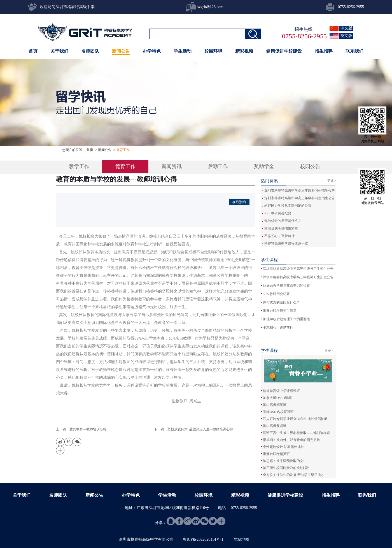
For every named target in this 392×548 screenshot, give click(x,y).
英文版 (346, 36)
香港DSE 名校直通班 (278, 412)
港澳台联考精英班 (276, 454)
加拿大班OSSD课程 (277, 398)
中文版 (346, 28)
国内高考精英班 (275, 405)
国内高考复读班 (275, 426)
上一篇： (81, 429)
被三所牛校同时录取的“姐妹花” (286, 468)
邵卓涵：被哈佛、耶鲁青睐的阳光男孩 (291, 440)
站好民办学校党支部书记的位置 (288, 206)
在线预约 (239, 202)
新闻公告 (105, 150)
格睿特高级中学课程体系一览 (286, 243)
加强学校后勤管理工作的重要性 (286, 319)
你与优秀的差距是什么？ (283, 221)
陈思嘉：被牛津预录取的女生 (285, 461)
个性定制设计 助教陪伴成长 (283, 447)
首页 (33, 51)
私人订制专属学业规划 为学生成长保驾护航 (295, 419)
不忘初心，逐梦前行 (279, 236)
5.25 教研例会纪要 (278, 213)
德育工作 (123, 150)
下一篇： (193, 429)
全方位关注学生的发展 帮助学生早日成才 (294, 475)
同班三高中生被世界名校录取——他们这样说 (297, 433)
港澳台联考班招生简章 (281, 228)
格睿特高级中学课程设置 (281, 391)
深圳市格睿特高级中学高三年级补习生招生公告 (300, 191)
